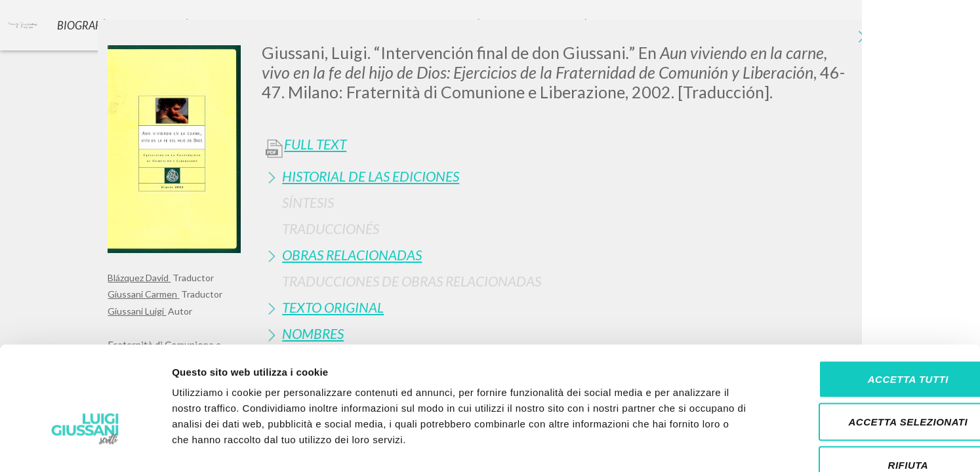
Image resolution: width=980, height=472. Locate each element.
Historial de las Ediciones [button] (371, 176)
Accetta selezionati (870, 343)
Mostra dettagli (690, 446)
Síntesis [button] (308, 202)
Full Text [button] (315, 144)
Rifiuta (870, 386)
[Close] (863, 39)
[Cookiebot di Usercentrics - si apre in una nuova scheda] (85, 446)
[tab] (567, 176)
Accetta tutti (870, 300)
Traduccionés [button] (331, 228)
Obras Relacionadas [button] (352, 255)
